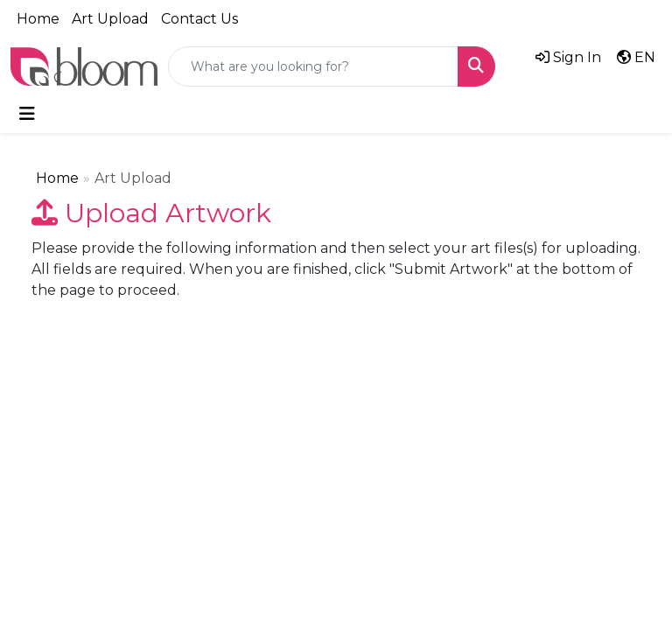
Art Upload (110, 19)
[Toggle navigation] (27, 114)
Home (38, 19)
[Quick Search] (313, 66)
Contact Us (199, 19)
